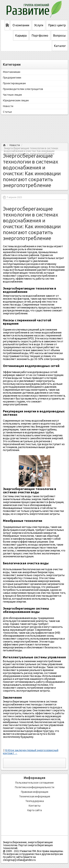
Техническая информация (35, 796)
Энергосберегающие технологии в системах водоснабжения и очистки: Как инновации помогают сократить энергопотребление (31, 148)
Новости (8, 106)
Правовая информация (35, 792)
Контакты (35, 806)
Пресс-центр (57, 25)
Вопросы (59, 35)
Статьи (7, 112)
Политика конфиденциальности (35, 787)
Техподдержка (35, 801)
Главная (4, 145)
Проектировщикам (14, 83)
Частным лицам (12, 95)
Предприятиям (12, 78)
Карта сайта (35, 810)
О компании (21, 25)
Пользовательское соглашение (34, 783)
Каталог (60, 46)
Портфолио (40, 35)
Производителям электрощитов (23, 89)
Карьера (21, 35)
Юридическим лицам (16, 100)
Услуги (39, 25)
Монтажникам (12, 72)
